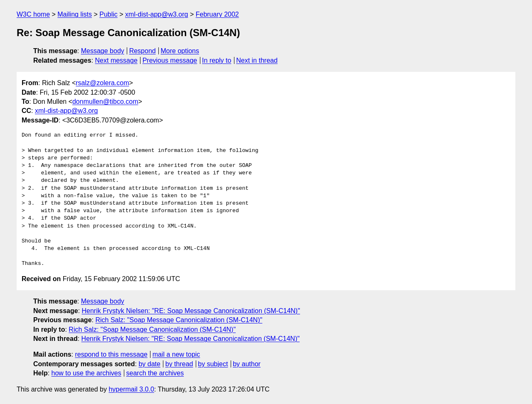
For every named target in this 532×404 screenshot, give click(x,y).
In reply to (217, 60)
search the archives (155, 373)
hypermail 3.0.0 (131, 389)
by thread (179, 364)
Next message (116, 60)
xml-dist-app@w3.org (156, 14)
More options (180, 51)
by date (149, 364)
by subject (213, 364)
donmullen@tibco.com (105, 102)
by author (247, 364)
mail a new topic (176, 354)
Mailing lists (75, 14)
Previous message (170, 60)
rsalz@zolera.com (102, 83)
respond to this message (111, 354)
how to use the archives (86, 373)
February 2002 (217, 14)
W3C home (33, 14)
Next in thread (257, 60)
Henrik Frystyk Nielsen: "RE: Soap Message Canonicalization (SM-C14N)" (191, 311)
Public (108, 14)
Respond (143, 51)
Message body (103, 51)
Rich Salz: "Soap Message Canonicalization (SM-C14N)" (179, 320)
